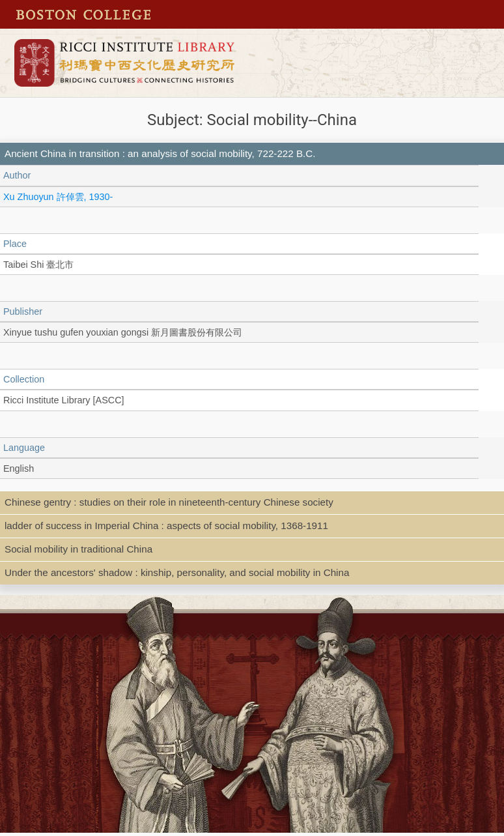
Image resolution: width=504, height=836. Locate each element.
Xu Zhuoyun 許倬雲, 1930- (58, 197)
